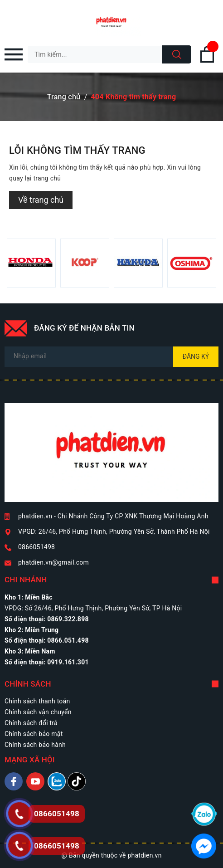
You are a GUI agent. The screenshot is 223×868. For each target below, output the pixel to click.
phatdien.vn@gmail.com (53, 562)
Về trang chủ (41, 200)
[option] (31, 263)
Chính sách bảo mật (34, 734)
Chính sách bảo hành (35, 745)
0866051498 (36, 547)
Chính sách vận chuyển (38, 712)
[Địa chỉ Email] (111, 357)
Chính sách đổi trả (31, 723)
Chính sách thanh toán (37, 701)
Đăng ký (196, 356)
